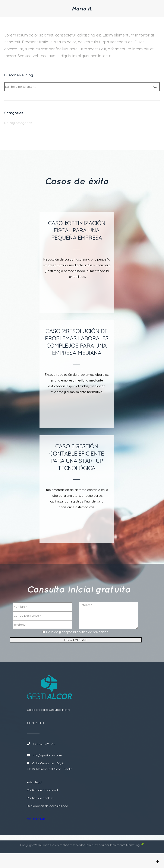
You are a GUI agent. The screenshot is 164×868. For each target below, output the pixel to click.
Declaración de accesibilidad (48, 817)
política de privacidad (93, 639)
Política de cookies (40, 809)
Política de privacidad (42, 801)
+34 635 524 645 (44, 754)
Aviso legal (34, 793)
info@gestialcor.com (47, 766)
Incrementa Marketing (127, 860)
